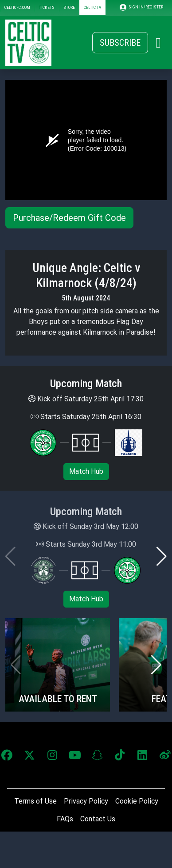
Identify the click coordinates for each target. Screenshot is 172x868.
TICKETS (47, 7)
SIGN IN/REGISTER (141, 7)
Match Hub (86, 471)
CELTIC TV (92, 7)
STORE (69, 7)
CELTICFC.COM (17, 7)
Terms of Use (35, 801)
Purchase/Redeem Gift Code (69, 218)
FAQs (65, 819)
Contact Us (98, 819)
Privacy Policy (86, 801)
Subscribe (120, 43)
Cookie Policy (137, 801)
